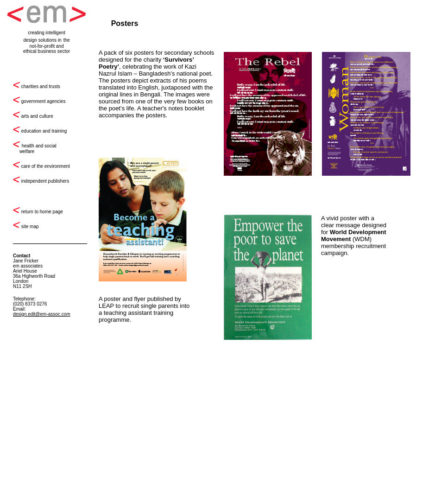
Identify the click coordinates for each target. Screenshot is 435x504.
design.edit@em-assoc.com (42, 314)
